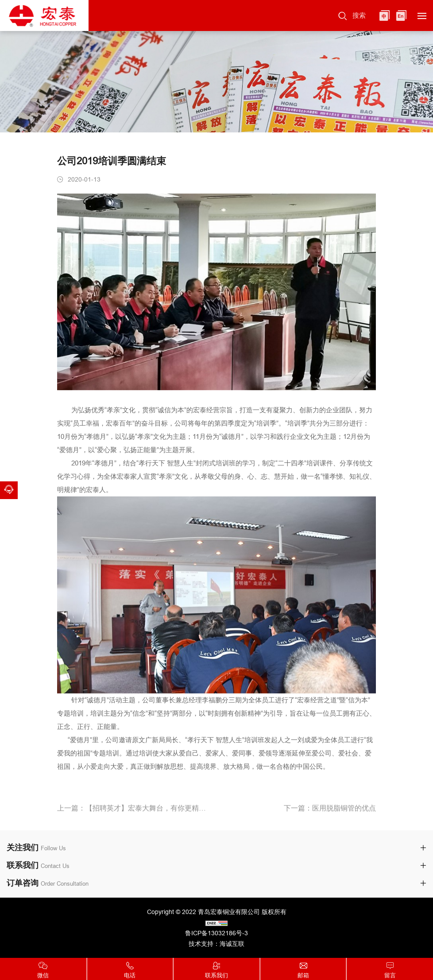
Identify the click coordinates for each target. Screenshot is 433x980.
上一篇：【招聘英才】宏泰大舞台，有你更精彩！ (133, 812)
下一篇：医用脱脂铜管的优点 (330, 812)
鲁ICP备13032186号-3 (216, 933)
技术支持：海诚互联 (216, 944)
